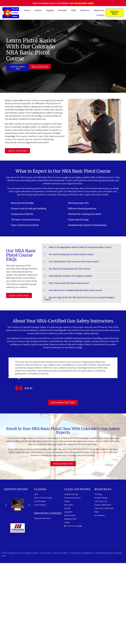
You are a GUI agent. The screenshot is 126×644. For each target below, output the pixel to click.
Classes (38, 10)
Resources (99, 10)
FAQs (74, 10)
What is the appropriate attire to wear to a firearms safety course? (80, 247)
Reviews (63, 10)
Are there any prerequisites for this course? (70, 269)
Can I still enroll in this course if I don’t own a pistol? (74, 262)
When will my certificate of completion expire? (70, 276)
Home (27, 10)
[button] (82, 247)
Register (50, 10)
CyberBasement (87, 553)
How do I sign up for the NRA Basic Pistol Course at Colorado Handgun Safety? (79, 298)
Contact (100, 15)
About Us (85, 10)
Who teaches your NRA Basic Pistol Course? (69, 283)
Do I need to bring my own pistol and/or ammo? (71, 254)
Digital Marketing (102, 553)
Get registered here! (82, 3)
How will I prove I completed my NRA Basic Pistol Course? (75, 290)
